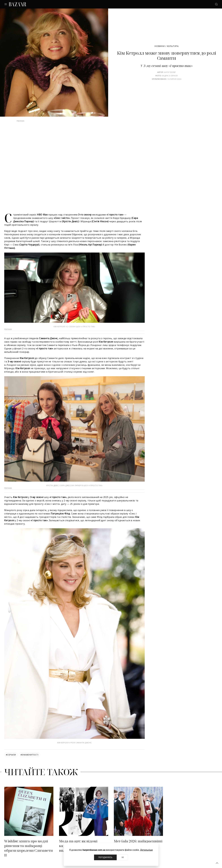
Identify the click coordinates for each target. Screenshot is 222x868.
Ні (123, 857)
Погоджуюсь (105, 857)
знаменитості (29, 755)
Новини (160, 46)
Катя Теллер (170, 72)
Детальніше (146, 850)
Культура (173, 46)
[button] (217, 863)
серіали (11, 755)
